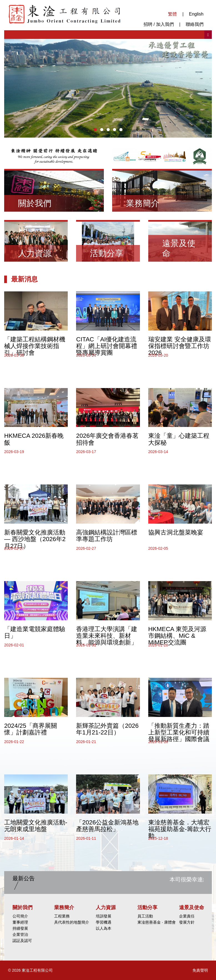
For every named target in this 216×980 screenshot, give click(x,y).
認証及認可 (22, 941)
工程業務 (62, 916)
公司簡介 (20, 916)
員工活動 (145, 916)
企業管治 (20, 934)
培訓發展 (104, 916)
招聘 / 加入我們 (159, 24)
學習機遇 (104, 922)
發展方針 (187, 922)
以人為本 (104, 928)
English (196, 14)
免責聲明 (200, 970)
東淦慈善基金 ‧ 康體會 (157, 922)
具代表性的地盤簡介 (72, 922)
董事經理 (20, 922)
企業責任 (187, 916)
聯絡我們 (195, 24)
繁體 (172, 14)
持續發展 (20, 928)
